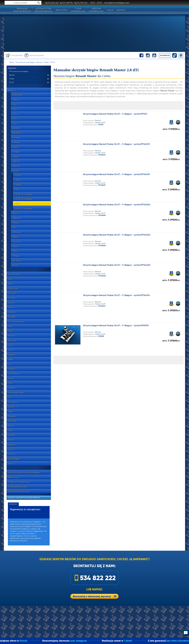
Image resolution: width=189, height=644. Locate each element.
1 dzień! (138, 641)
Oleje (110, 10)
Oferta (12, 62)
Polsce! (33, 641)
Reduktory (62, 10)
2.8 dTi (53, 62)
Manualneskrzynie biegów (22, 10)
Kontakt (121, 10)
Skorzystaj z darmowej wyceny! (92, 596)
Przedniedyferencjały (96, 10)
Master (46, 62)
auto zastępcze (88, 641)
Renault (39, 62)
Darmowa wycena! (34, 55)
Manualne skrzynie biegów (25, 62)
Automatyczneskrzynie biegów (43, 10)
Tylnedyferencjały (78, 10)
